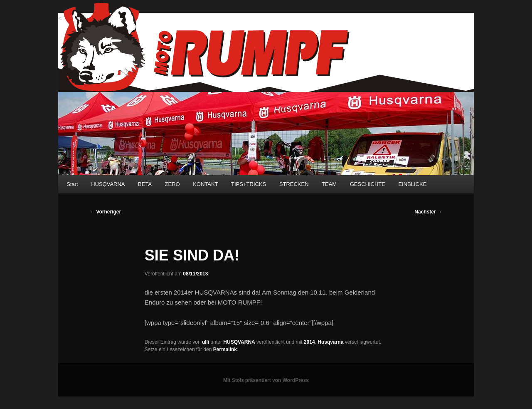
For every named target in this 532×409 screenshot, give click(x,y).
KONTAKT (205, 184)
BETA (145, 184)
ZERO (172, 184)
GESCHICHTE (368, 184)
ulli (206, 342)
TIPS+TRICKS (249, 184)
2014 (309, 342)
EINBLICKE (412, 184)
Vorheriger (105, 212)
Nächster (428, 212)
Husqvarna (330, 342)
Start (72, 184)
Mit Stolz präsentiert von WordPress (266, 380)
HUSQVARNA (108, 184)
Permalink (225, 350)
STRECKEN (294, 184)
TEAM (329, 184)
